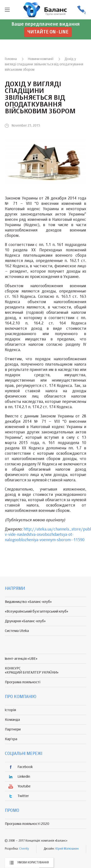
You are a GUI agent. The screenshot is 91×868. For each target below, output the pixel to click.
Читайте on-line (48, 32)
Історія (10, 710)
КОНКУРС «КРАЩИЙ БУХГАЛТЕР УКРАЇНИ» (32, 670)
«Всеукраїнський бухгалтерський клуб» (37, 611)
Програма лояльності (23, 682)
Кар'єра (11, 739)
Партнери (13, 729)
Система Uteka (17, 631)
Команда (12, 720)
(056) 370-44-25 (81, 10)
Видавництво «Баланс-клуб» (28, 602)
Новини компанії (41, 59)
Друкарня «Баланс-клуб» (25, 621)
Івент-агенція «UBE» (21, 659)
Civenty (24, 849)
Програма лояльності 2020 (27, 824)
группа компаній (46, 10)
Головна (11, 59)
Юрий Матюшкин (67, 849)
